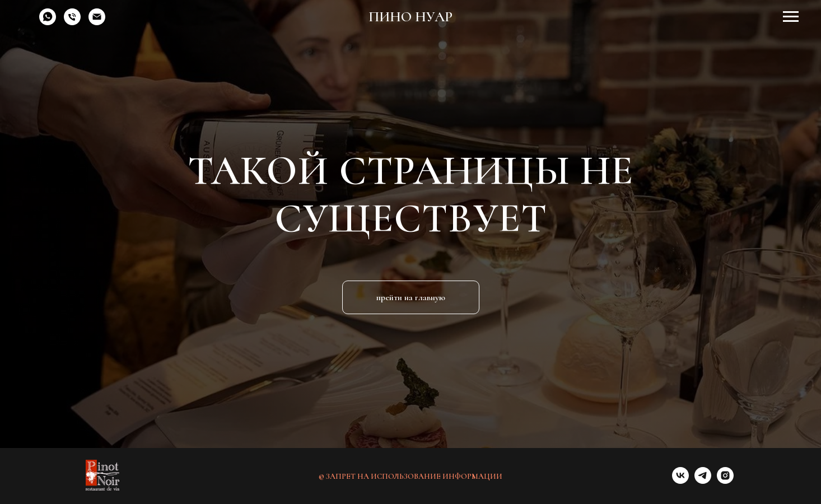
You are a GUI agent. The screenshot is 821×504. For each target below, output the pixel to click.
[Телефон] (72, 22)
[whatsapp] (48, 22)
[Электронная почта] (97, 22)
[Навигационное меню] (791, 17)
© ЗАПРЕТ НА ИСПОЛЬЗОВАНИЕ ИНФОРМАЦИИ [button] (410, 476)
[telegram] (703, 481)
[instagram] (725, 481)
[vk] (680, 481)
